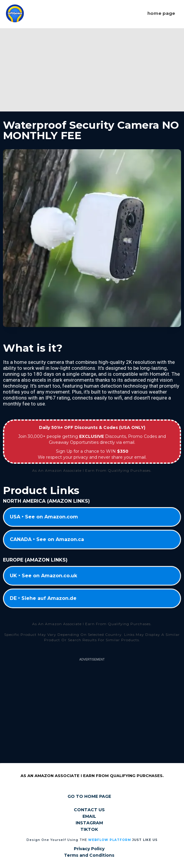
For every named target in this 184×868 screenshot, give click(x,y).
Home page (161, 13)
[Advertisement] (92, 70)
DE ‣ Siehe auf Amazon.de (43, 598)
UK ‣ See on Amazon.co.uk (43, 576)
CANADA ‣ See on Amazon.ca (47, 539)
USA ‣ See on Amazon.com (44, 517)
